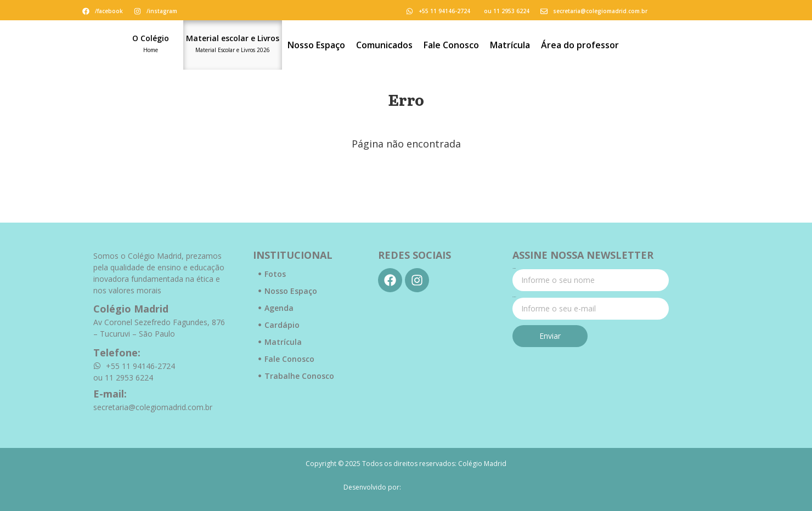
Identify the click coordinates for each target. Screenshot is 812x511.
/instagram (162, 11)
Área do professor (580, 45)
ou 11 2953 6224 (507, 11)
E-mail (514, 297)
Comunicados (384, 45)
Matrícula (510, 45)
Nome (514, 269)
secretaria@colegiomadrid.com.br (600, 11)
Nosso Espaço (316, 45)
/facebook (109, 11)
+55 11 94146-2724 (444, 11)
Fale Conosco (451, 45)
